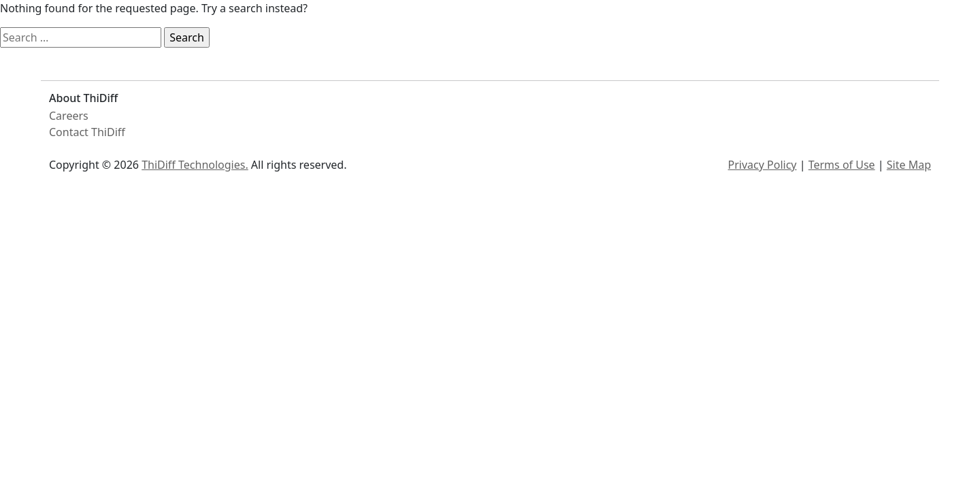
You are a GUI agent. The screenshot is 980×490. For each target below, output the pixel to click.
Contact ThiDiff (87, 132)
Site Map (909, 165)
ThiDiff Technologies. (195, 165)
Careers (69, 116)
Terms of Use (842, 165)
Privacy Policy (763, 165)
